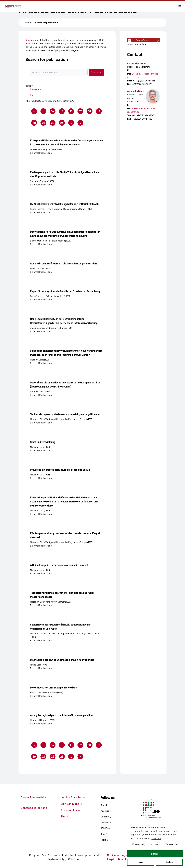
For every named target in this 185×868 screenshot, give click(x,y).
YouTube (106, 811)
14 (53, 112)
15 (63, 112)
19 (100, 112)
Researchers (32, 40)
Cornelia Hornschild (137, 63)
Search (96, 72)
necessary (139, 844)
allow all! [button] (155, 854)
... (43, 111)
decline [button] (169, 862)
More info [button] (156, 838)
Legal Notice (117, 859)
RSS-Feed (105, 828)
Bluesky (106, 805)
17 (81, 112)
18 (90, 112)
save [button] (141, 862)
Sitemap (67, 816)
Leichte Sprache (73, 797)
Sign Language (71, 804)
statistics (155, 844)
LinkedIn (106, 817)
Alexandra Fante (136, 91)
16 (72, 112)
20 (35, 123)
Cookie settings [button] (119, 855)
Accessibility (70, 810)
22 (53, 123)
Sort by (29, 86)
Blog (104, 834)
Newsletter (106, 822)
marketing (171, 844)
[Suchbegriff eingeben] (59, 72)
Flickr (104, 840)
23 (63, 123)
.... (71, 123)
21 (44, 123)
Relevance (35, 89)
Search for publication (46, 22)
